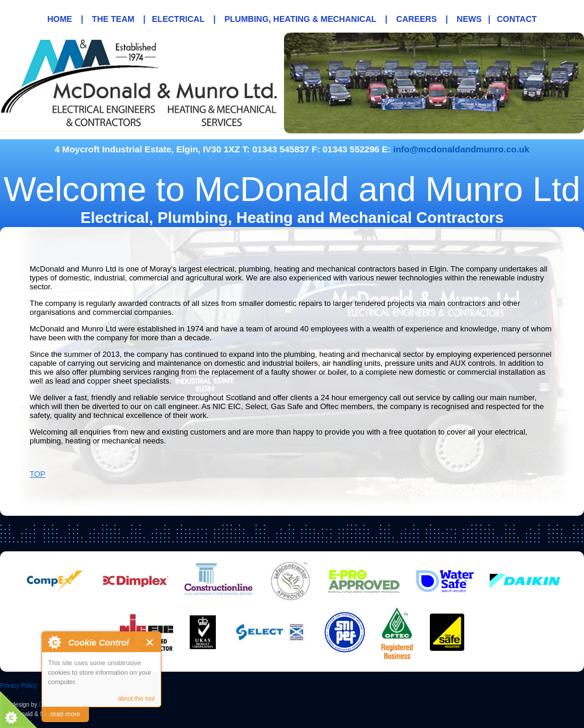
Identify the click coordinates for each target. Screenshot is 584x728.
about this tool (136, 699)
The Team (113, 19)
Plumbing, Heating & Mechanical (300, 19)
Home (60, 19)
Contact (517, 19)
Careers (416, 19)
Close (150, 642)
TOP (38, 474)
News (469, 19)
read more (65, 714)
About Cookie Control (54, 642)
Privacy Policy (18, 686)
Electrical (178, 19)
